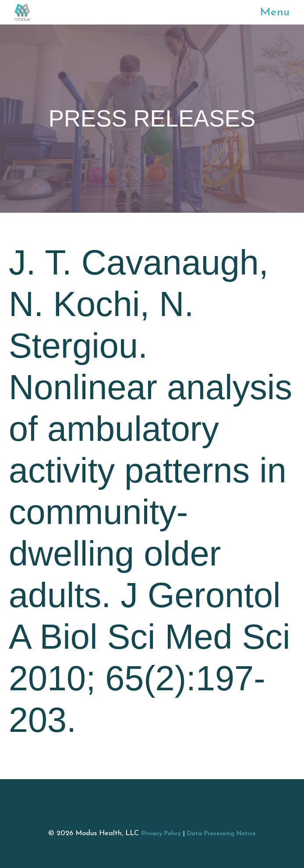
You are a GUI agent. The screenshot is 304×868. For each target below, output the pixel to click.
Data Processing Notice (221, 834)
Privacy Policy (161, 834)
